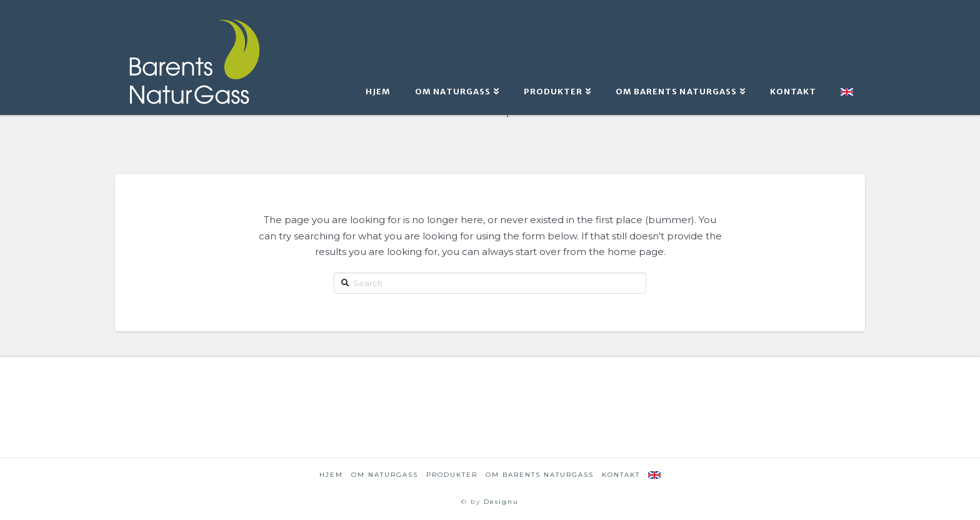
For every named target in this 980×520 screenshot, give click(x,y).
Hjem (331, 475)
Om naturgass (385, 475)
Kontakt (621, 475)
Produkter (452, 475)
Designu (501, 502)
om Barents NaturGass (540, 475)
